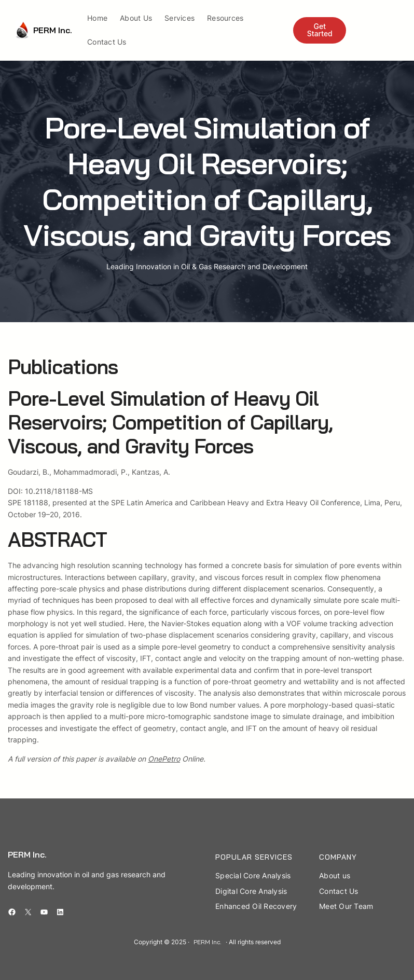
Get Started (320, 30)
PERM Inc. (53, 30)
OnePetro (164, 759)
